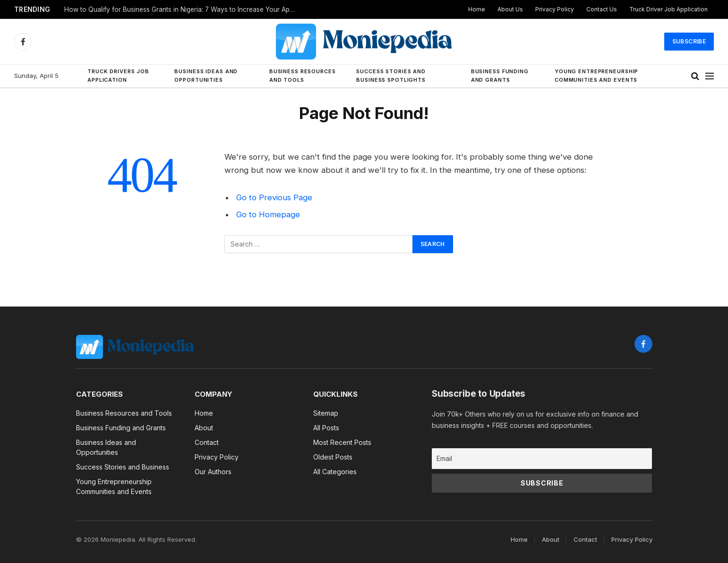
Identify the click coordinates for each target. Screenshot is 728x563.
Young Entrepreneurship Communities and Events (596, 76)
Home (477, 9)
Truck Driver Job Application (668, 9)
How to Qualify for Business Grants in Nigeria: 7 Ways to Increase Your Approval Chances (182, 9)
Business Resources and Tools (303, 76)
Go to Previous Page (274, 197)
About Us (510, 9)
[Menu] (710, 76)
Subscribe (689, 41)
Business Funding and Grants (500, 76)
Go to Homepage (268, 214)
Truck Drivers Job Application (118, 76)
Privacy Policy (555, 9)
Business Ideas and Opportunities (206, 76)
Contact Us (602, 9)
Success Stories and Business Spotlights (391, 76)
